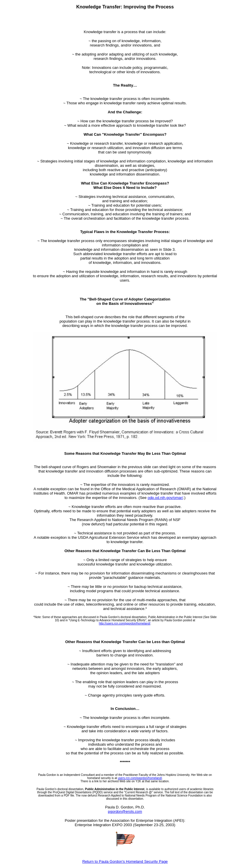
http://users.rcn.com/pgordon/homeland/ (125, 623)
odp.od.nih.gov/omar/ (165, 498)
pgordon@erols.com (125, 811)
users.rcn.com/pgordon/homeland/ (140, 778)
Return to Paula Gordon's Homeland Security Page (125, 861)
